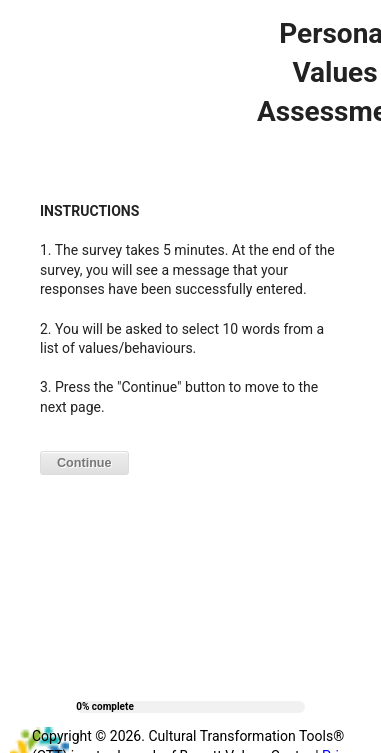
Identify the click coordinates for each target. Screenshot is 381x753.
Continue (84, 463)
